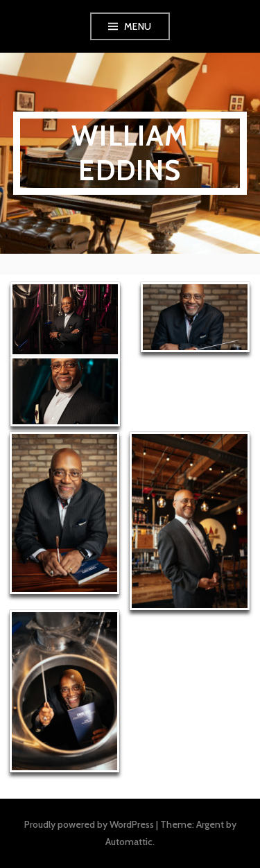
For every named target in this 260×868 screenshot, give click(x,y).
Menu (138, 26)
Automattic (129, 842)
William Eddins (130, 153)
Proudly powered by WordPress (89, 824)
